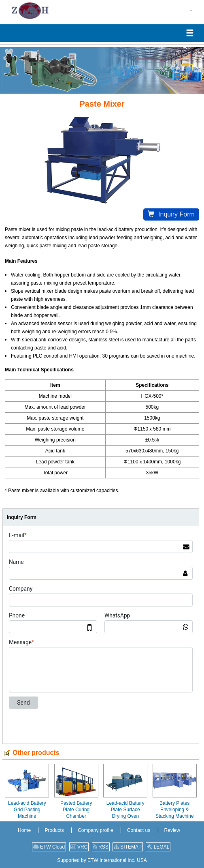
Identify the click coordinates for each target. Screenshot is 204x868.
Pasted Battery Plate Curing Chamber (76, 810)
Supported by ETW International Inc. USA (102, 860)
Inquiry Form (171, 214)
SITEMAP (128, 847)
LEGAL (158, 847)
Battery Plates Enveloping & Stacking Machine (175, 810)
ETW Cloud (49, 847)
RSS (101, 847)
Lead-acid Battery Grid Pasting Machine (27, 810)
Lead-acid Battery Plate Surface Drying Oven (125, 810)
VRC (79, 847)
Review (172, 830)
